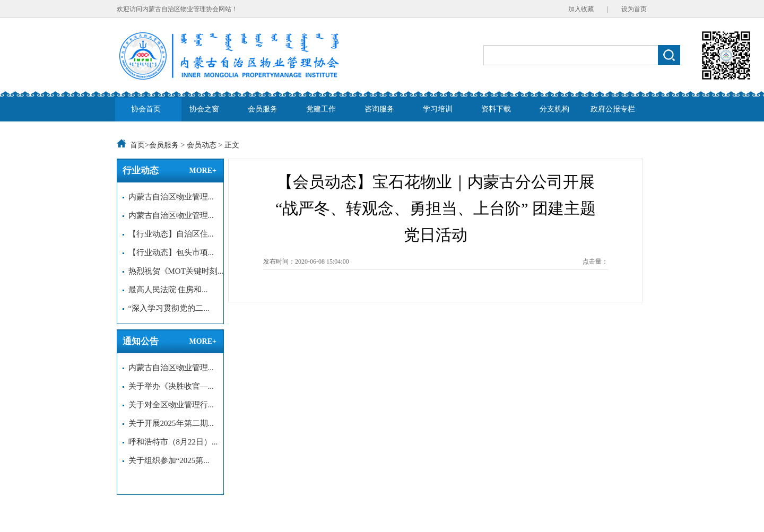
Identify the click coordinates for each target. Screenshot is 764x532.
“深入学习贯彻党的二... (166, 308)
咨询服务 (379, 109)
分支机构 (554, 109)
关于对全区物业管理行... (168, 405)
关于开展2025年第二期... (168, 423)
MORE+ (203, 171)
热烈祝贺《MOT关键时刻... (173, 271)
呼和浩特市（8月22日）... (170, 442)
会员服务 (263, 109)
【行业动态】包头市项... (168, 252)
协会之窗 (204, 109)
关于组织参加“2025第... (166, 460)
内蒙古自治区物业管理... (168, 197)
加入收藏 (581, 9)
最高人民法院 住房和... (165, 290)
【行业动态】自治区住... (168, 234)
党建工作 (321, 109)
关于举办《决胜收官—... (168, 386)
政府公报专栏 (613, 109)
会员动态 (202, 145)
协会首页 (146, 109)
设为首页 (634, 9)
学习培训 (438, 109)
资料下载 (496, 109)
